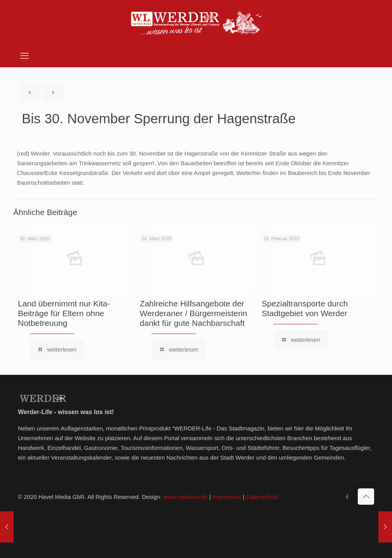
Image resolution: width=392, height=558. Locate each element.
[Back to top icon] (366, 497)
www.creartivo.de (185, 497)
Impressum (227, 497)
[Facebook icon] (347, 497)
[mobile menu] (24, 56)
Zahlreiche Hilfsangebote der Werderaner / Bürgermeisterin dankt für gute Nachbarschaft (193, 313)
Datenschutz (262, 497)
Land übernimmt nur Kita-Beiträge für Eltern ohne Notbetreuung (64, 313)
